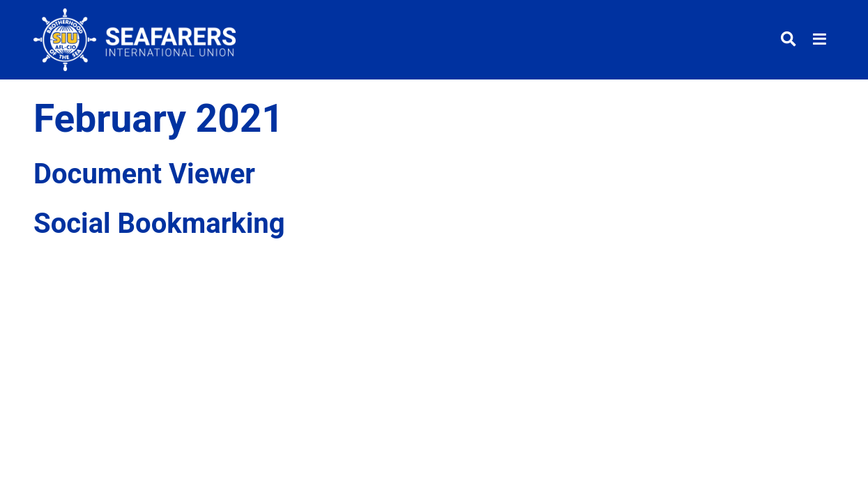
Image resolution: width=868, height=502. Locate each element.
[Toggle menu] (820, 40)
